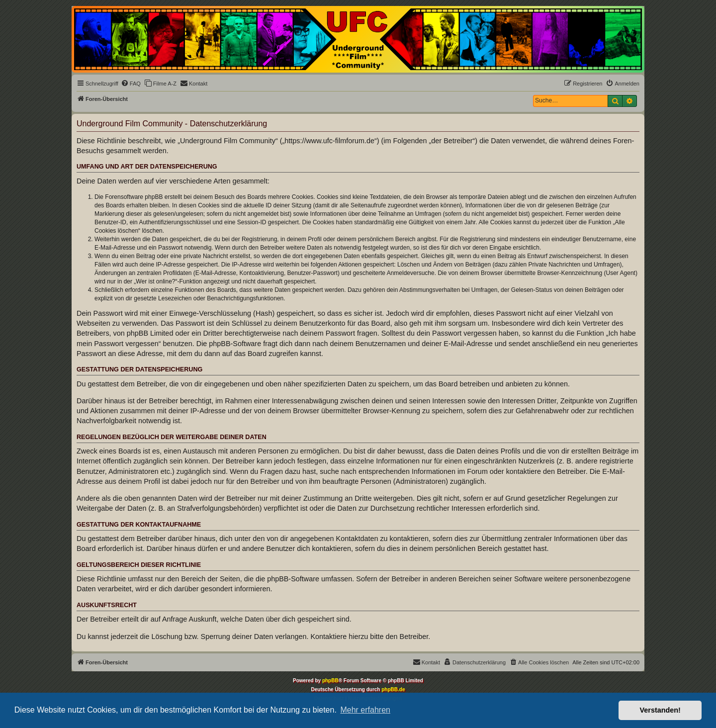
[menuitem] (131, 84)
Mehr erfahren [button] (365, 710)
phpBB (330, 681)
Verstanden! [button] (660, 710)
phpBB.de (393, 689)
